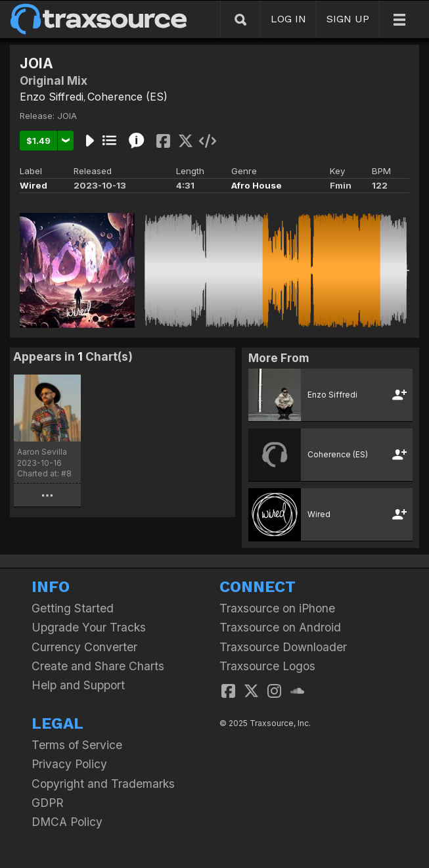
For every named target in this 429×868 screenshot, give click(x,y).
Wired (34, 185)
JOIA (67, 116)
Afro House (257, 185)
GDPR (48, 803)
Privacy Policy (69, 764)
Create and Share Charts (98, 666)
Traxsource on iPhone (277, 608)
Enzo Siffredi (52, 97)
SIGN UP (348, 19)
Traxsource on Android (280, 627)
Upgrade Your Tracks (89, 627)
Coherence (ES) (127, 97)
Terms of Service (77, 745)
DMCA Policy (67, 822)
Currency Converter (84, 647)
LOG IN (288, 19)
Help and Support (78, 685)
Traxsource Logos (267, 666)
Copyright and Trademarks (103, 784)
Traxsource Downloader (283, 647)
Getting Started (73, 608)
